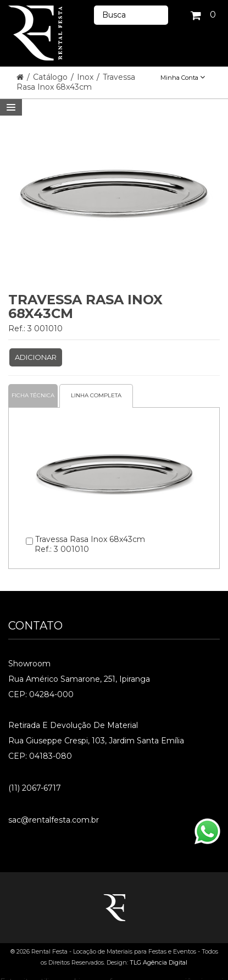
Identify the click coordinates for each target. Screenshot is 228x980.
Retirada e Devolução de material (73, 725)
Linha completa (96, 395)
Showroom (29, 664)
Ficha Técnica (33, 395)
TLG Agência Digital (159, 962)
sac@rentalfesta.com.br (54, 820)
